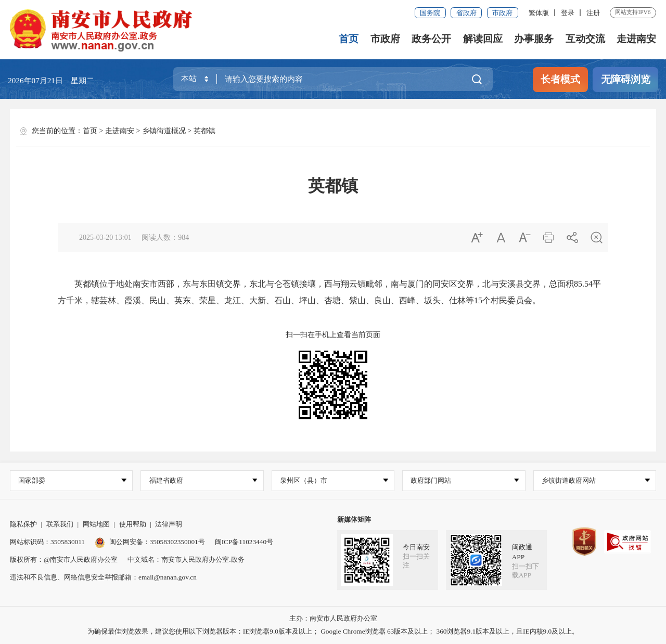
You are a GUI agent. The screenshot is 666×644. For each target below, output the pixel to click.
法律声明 (169, 524)
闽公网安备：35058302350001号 (150, 542)
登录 (568, 13)
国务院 (430, 13)
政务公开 (431, 39)
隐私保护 (23, 524)
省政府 (466, 13)
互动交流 (585, 39)
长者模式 (560, 79)
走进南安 (636, 39)
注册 (593, 13)
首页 (349, 39)
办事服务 (534, 39)
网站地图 (96, 524)
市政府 (502, 13)
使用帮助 (133, 524)
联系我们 (60, 524)
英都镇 (204, 131)
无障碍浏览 (626, 79)
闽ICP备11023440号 (244, 542)
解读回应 (483, 39)
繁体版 (539, 13)
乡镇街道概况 (164, 131)
